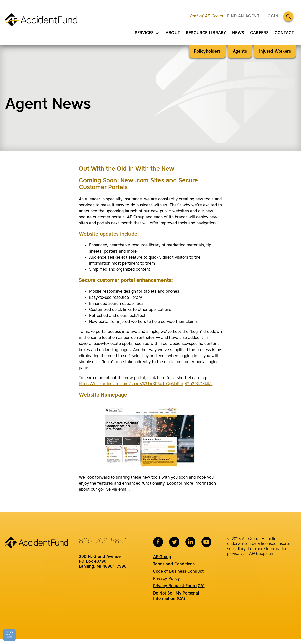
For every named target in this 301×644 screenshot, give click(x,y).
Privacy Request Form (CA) (179, 586)
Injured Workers (275, 52)
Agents (240, 52)
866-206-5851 (103, 541)
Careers (259, 33)
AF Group (162, 557)
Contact (284, 33)
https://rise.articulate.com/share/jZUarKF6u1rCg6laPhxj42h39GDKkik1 (146, 384)
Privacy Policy (166, 579)
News (238, 33)
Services (147, 33)
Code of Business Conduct (178, 572)
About (173, 33)
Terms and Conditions (174, 564)
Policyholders (207, 52)
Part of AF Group (206, 16)
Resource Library (206, 33)
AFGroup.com (262, 554)
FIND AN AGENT (243, 16)
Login (272, 16)
